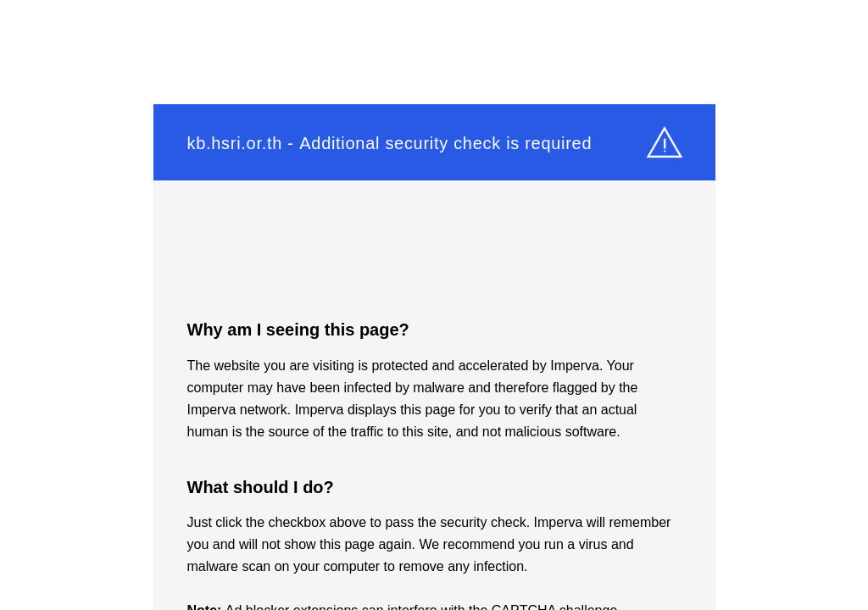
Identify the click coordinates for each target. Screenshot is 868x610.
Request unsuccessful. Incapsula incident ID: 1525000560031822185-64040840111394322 (434, 305)
